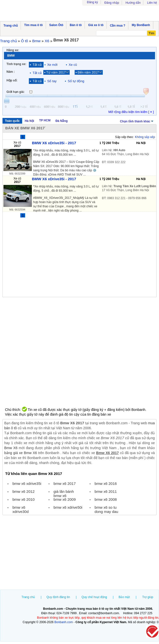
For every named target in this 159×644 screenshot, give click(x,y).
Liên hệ (152, 3)
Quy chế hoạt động (94, 597)
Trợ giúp (148, 597)
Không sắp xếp (145, 137)
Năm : (11, 72)
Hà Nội (29, 121)
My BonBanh (141, 25)
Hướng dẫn (133, 3)
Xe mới (52, 65)
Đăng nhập (112, 3)
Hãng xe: (13, 50)
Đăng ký (93, 2)
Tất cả (37, 65)
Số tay (52, 81)
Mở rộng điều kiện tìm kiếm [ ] (131, 112)
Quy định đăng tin (58, 597)
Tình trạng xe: (16, 64)
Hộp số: (12, 80)
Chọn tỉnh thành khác (137, 121)
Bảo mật (124, 597)
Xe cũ (73, 65)
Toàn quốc (12, 121)
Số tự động (76, 81)
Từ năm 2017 (56, 72)
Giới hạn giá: (16, 92)
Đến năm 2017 (88, 72)
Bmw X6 (11, 448)
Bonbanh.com (64, 622)
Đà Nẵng (62, 121)
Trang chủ (28, 597)
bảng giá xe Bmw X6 (21, 453)
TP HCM (45, 120)
